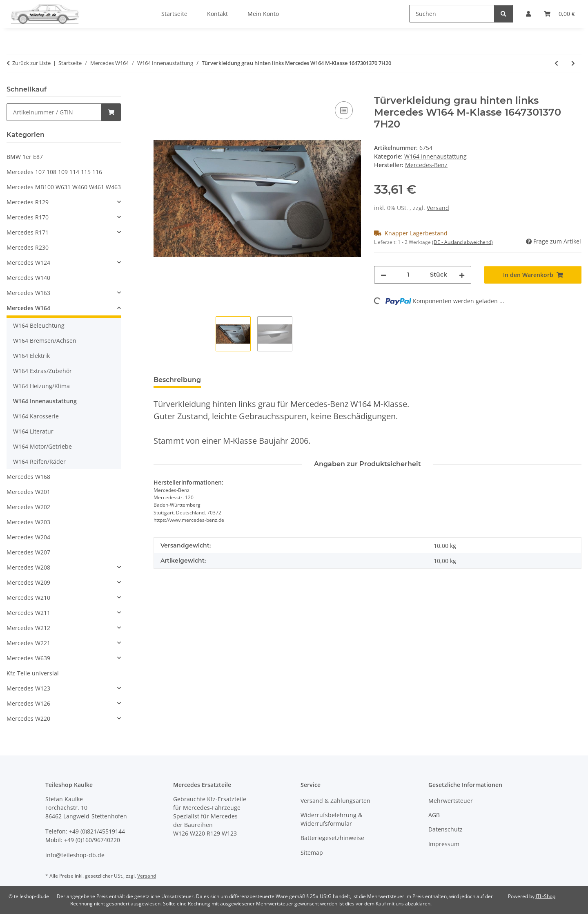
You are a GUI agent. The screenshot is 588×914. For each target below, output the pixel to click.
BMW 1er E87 (25, 157)
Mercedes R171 (28, 232)
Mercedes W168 (28, 477)
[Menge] (408, 275)
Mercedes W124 (28, 263)
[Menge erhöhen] (462, 275)
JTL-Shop (546, 896)
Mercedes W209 (28, 582)
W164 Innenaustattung (435, 156)
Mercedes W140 (28, 278)
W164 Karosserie (36, 416)
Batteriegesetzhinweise (332, 838)
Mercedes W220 (28, 718)
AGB (434, 815)
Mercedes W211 (28, 613)
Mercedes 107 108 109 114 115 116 (54, 172)
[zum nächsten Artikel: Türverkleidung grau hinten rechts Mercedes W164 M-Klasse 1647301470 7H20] (573, 63)
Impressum (444, 844)
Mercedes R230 (28, 247)
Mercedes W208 (28, 567)
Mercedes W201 (28, 492)
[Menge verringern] (383, 275)
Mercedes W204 (28, 537)
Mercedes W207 (28, 552)
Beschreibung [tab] (177, 380)
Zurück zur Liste (31, 63)
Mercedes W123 (28, 688)
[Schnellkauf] (54, 112)
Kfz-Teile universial (33, 673)
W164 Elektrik (31, 356)
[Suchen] (452, 14)
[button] (64, 202)
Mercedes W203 (28, 522)
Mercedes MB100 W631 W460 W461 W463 (64, 187)
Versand (438, 208)
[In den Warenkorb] (160, 90)
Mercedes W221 (28, 643)
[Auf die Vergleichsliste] (344, 110)
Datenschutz (445, 829)
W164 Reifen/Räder (39, 461)
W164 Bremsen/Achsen (45, 341)
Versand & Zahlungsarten (335, 801)
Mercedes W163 (28, 293)
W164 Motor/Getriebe (42, 446)
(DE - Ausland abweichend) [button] (462, 242)
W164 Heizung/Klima (41, 386)
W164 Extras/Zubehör (42, 371)
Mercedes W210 (28, 598)
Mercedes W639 (28, 658)
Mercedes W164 (28, 308)
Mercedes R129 (28, 202)
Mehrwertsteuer (451, 801)
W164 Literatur (33, 431)
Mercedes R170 (28, 217)
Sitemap (312, 853)
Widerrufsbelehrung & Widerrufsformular (331, 819)
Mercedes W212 (28, 628)
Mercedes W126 (28, 703)
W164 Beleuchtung (39, 325)
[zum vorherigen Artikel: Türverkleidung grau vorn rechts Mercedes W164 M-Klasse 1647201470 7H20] (556, 63)
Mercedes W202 (28, 507)
